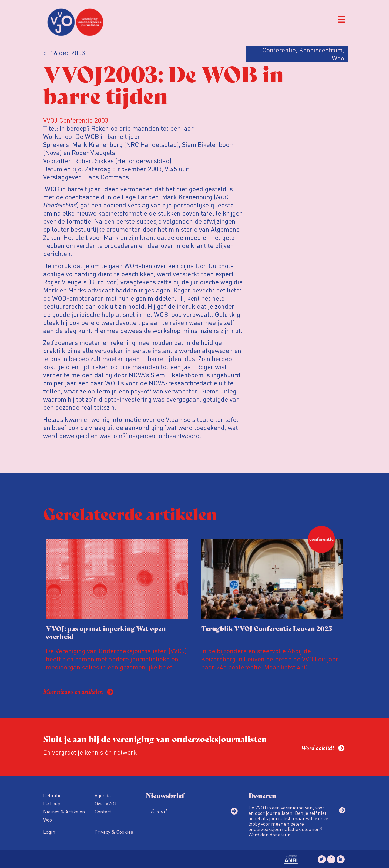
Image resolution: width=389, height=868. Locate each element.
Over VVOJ (105, 803)
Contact (103, 811)
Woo (48, 820)
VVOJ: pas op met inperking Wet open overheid (106, 632)
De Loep (52, 803)
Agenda (103, 795)
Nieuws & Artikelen (64, 811)
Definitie (52, 795)
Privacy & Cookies (114, 832)
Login (49, 832)
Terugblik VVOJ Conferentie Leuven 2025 (267, 628)
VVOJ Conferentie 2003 (76, 120)
